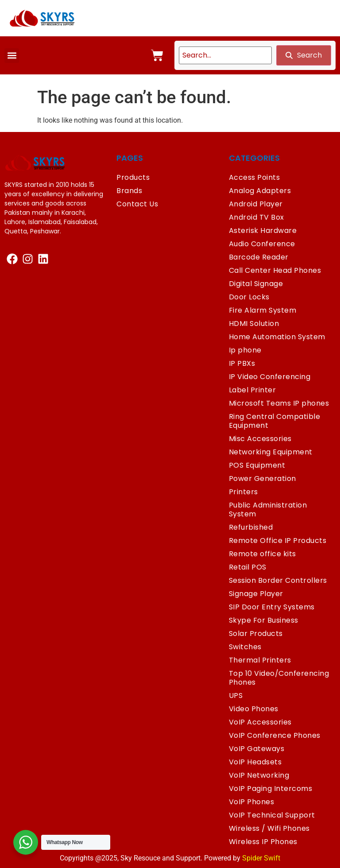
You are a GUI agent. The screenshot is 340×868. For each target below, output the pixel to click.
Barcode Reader (259, 257)
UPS (236, 696)
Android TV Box (257, 217)
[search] (225, 55)
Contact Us (137, 204)
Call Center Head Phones (275, 270)
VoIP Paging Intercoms (271, 789)
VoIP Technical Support (272, 815)
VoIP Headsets (255, 762)
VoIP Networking (259, 775)
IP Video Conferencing (270, 377)
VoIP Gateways (257, 749)
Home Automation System (277, 337)
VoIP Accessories (260, 722)
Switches (245, 647)
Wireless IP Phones (263, 842)
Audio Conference (262, 244)
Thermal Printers (260, 660)
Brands (129, 191)
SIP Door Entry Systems (272, 607)
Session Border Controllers (278, 580)
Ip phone (245, 350)
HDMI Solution (254, 324)
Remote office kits (263, 554)
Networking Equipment (271, 452)
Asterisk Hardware (263, 231)
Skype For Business (264, 620)
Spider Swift (261, 858)
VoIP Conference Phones (275, 735)
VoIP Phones (252, 802)
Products (133, 177)
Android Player (256, 204)
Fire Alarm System (263, 310)
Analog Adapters (260, 191)
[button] (12, 56)
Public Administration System (268, 510)
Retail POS (248, 567)
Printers (243, 492)
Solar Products (256, 634)
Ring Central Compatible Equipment (275, 421)
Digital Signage (256, 284)
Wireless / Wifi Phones (269, 828)
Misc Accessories (260, 439)
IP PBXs (242, 363)
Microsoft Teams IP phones (279, 403)
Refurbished (251, 527)
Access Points (255, 177)
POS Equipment (257, 465)
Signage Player (256, 594)
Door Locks (249, 297)
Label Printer (253, 390)
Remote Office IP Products (278, 541)
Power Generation (263, 479)
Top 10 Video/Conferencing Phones (279, 678)
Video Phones (254, 709)
